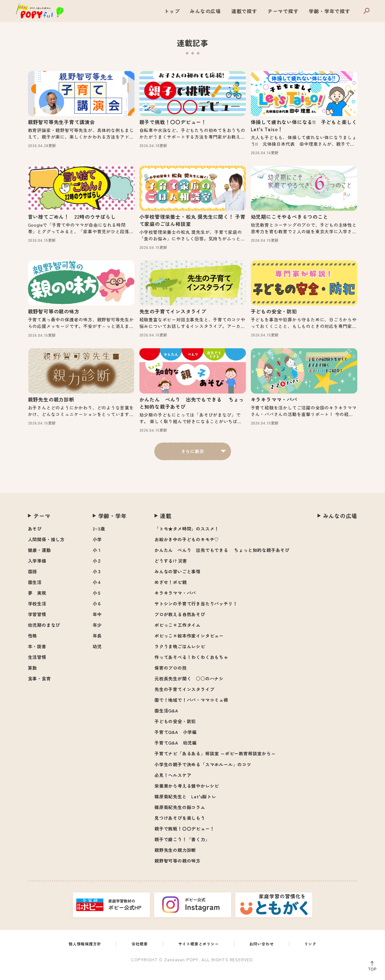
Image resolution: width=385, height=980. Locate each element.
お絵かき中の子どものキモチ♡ (187, 547)
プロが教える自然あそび (180, 622)
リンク (318, 952)
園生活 (35, 590)
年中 (97, 622)
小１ (97, 558)
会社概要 (137, 952)
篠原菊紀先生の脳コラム (180, 815)
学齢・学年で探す (329, 11)
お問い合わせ (267, 952)
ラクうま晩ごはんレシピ (180, 654)
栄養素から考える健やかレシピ (187, 794)
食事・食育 (40, 686)
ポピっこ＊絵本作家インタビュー (189, 644)
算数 (33, 676)
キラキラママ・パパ (175, 601)
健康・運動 (40, 558)
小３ (97, 579)
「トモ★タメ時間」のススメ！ (187, 537)
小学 (97, 547)
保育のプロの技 (171, 676)
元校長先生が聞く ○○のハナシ (189, 686)
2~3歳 (99, 537)
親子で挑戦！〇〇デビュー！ (184, 836)
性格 (33, 644)
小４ (97, 590)
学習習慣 (37, 622)
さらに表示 (193, 459)
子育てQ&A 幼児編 (176, 751)
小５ (97, 601)
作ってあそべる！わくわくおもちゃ (191, 665)
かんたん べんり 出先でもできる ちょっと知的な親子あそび (222, 558)
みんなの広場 (205, 11)
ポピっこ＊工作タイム (178, 633)
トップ (172, 11)
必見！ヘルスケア (173, 783)
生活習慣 (37, 665)
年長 (97, 644)
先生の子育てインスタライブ (184, 697)
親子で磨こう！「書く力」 (182, 847)
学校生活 (37, 611)
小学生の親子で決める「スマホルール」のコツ (203, 772)
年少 (97, 633)
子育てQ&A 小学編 (176, 740)
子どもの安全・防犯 (175, 729)
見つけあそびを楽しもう (180, 826)
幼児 (97, 654)
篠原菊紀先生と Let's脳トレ (185, 804)
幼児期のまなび (44, 633)
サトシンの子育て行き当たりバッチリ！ (196, 611)
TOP (371, 968)
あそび (35, 537)
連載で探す (244, 11)
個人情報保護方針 (78, 952)
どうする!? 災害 (171, 569)
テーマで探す (283, 11)
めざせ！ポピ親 (171, 590)
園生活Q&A (166, 718)
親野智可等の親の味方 (178, 869)
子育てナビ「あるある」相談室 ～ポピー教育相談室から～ (215, 761)
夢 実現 (37, 601)
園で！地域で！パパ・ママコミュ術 (191, 708)
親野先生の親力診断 (175, 858)
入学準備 (37, 569)
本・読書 (37, 654)
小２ (97, 569)
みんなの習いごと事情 (178, 579)
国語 (33, 579)
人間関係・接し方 (46, 547)
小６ (97, 611)
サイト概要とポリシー (199, 952)
